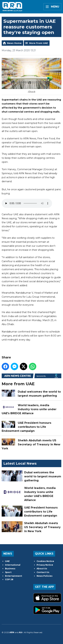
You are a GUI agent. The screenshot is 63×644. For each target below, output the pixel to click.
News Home (14, 43)
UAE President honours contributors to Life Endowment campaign (26, 427)
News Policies (45, 576)
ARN (12, 632)
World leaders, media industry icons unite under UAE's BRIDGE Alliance (29, 409)
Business (10, 569)
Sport (8, 572)
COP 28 (9, 579)
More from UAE (39, 43)
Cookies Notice (45, 561)
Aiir (21, 632)
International (13, 565)
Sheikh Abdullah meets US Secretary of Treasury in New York (31, 444)
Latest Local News (20, 463)
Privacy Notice (45, 565)
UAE (7, 561)
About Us (42, 569)
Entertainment (14, 576)
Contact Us (43, 572)
